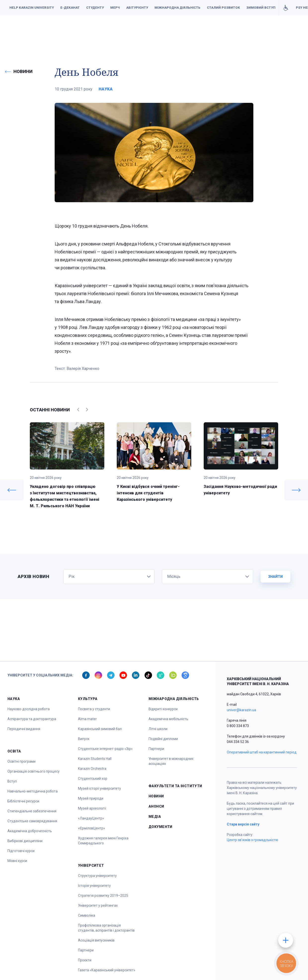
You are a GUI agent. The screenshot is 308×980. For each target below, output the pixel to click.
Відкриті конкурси (163, 709)
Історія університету (94, 886)
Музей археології (92, 808)
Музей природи (91, 798)
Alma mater (87, 719)
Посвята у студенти (94, 709)
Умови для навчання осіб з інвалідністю (286, 8)
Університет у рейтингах (98, 905)
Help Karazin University (32, 8)
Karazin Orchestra (92, 769)
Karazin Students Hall (95, 759)
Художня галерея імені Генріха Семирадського (103, 841)
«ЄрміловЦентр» (92, 828)
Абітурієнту (137, 8)
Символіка (87, 915)
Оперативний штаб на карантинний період (262, 752)
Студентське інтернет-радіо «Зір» (105, 749)
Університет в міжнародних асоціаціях (171, 761)
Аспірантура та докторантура (32, 719)
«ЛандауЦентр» (91, 818)
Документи (271, 30)
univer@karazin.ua (241, 710)
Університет (193, 30)
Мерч (115, 8)
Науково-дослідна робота (29, 709)
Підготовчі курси (21, 851)
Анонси (156, 806)
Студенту (95, 8)
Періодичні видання (24, 729)
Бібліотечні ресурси (23, 801)
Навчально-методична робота (33, 791)
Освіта (132, 30)
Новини (156, 796)
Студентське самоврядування (32, 821)
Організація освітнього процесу (34, 771)
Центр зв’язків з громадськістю (252, 840)
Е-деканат (70, 8)
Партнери (86, 950)
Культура (152, 30)
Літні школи (158, 729)
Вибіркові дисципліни (25, 841)
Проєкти (85, 960)
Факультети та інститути (233, 30)
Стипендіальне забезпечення (32, 811)
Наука (115, 30)
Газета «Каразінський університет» (107, 970)
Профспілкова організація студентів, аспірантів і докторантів (106, 928)
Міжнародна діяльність (177, 8)
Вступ (12, 781)
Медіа (155, 817)
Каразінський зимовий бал (100, 729)
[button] (15, 30)
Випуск (84, 739)
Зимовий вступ (261, 8)
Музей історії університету (99, 788)
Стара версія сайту (243, 824)
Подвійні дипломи (163, 739)
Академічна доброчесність (30, 831)
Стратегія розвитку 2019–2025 (103, 896)
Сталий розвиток (223, 8)
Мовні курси (17, 861)
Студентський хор (93, 779)
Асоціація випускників (96, 940)
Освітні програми (21, 761)
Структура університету (97, 876)
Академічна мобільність (168, 719)
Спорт (172, 30)
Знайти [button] (275, 577)
